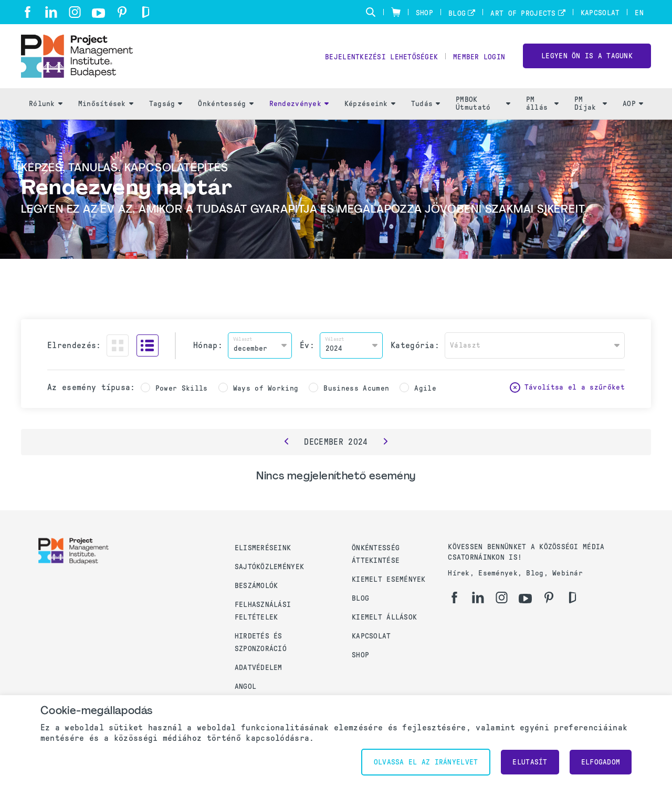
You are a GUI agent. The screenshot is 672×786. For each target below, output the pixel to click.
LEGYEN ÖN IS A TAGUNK (587, 57)
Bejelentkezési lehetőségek (381, 58)
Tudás (426, 105)
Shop (424, 13)
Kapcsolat (600, 13)
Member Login (479, 58)
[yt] (98, 13)
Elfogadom (601, 762)
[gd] (146, 12)
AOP (633, 105)
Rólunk (46, 105)
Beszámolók (256, 586)
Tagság (166, 105)
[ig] (75, 12)
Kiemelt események (389, 579)
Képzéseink (370, 105)
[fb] (28, 12)
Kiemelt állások (384, 617)
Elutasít (530, 762)
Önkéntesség (225, 105)
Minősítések (106, 105)
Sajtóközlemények (269, 567)
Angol (245, 687)
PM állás (542, 106)
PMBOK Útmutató (483, 106)
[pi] (122, 12)
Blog (457, 13)
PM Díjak (591, 106)
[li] (51, 12)
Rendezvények (299, 105)
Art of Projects (523, 13)
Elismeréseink (263, 548)
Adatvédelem (259, 668)
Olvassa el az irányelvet (426, 762)
